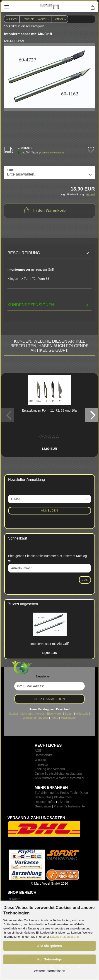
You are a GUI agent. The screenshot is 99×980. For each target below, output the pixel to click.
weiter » (44, 19)
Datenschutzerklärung (64, 937)
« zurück (28, 19)
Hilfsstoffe (82, 714)
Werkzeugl (30, 718)
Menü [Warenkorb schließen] (7, 7)
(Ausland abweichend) (52, 153)
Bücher (44, 718)
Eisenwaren (55, 714)
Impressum (42, 764)
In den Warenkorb (44, 210)
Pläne (54, 718)
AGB (38, 751)
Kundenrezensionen (31, 305)
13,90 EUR (49, 653)
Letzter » (60, 19)
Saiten (69, 714)
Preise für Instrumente (69, 806)
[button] (92, 415)
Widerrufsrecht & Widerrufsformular (59, 778)
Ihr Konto (14, 899)
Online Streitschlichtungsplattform (58, 774)
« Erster (12, 19)
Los (85, 580)
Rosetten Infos (45, 802)
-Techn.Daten (78, 793)
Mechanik (27, 714)
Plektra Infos (63, 797)
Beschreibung (24, 253)
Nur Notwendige (49, 959)
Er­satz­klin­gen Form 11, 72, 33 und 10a (49, 410)
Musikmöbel (69, 718)
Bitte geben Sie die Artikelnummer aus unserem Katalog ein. (47, 558)
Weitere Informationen (49, 971)
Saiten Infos (43, 797)
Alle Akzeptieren (49, 946)
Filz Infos (64, 802)
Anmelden (49, 511)
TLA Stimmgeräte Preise (52, 793)
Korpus (40, 714)
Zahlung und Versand (50, 769)
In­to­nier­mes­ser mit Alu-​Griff (49, 644)
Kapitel (13, 714)
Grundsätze (43, 806)
